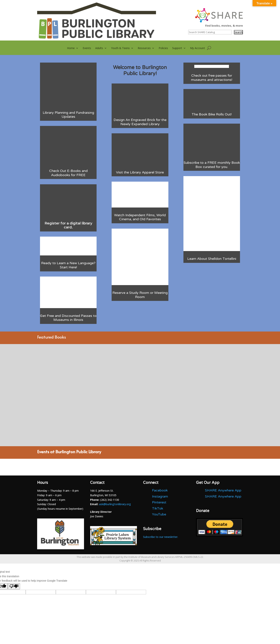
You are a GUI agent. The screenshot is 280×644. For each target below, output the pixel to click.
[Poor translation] (14, 586)
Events (87, 48)
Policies (163, 48)
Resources (144, 48)
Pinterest (159, 502)
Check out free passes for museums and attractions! (212, 78)
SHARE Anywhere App (223, 490)
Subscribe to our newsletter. (161, 537)
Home (71, 48)
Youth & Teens (120, 48)
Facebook (160, 490)
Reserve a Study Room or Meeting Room (140, 295)
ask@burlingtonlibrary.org (115, 504)
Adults (99, 48)
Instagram (160, 496)
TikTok (158, 508)
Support (177, 48)
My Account (198, 48)
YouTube (159, 514)
